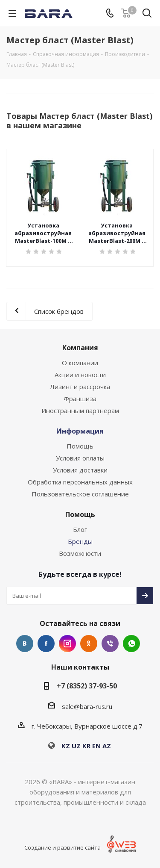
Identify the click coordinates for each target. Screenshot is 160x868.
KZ (66, 746)
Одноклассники (89, 644)
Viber (110, 644)
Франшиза (80, 399)
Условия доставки (80, 470)
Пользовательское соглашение (80, 494)
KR (86, 746)
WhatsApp (131, 644)
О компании (80, 363)
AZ (107, 746)
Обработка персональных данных (80, 482)
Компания (80, 348)
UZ (76, 746)
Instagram (67, 644)
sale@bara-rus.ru (87, 706)
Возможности (80, 553)
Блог (80, 529)
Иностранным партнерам (80, 410)
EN (96, 746)
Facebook (46, 644)
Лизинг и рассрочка (80, 387)
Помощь (80, 446)
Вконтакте (25, 644)
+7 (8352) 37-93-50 (87, 686)
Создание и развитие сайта (63, 847)
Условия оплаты (80, 458)
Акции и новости (80, 375)
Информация (80, 431)
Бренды (80, 541)
